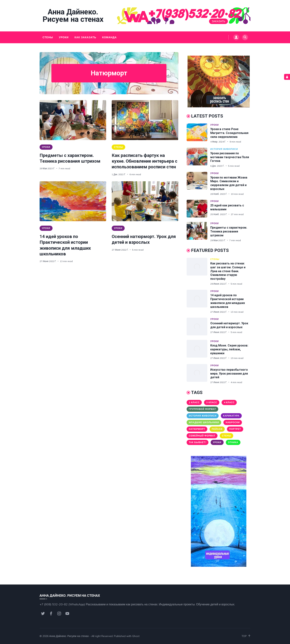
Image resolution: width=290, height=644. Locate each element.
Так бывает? (198, 442)
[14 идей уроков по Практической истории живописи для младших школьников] (73, 201)
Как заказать (85, 37)
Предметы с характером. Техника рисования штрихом (229, 231)
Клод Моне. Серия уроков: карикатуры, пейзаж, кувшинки (229, 349)
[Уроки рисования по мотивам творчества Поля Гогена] (198, 158)
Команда (109, 37)
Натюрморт (197, 429)
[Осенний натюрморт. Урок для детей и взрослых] (145, 201)
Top (246, 636)
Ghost (136, 636)
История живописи (224, 149)
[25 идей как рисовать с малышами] (198, 209)
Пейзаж (217, 429)
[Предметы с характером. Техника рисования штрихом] (73, 120)
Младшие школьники (204, 422)
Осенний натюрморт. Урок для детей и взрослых (229, 325)
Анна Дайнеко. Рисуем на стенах (73, 16)
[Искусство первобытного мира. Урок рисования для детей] (198, 374)
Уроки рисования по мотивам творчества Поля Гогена (230, 157)
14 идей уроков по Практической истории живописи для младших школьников (228, 301)
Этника (233, 442)
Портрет (235, 429)
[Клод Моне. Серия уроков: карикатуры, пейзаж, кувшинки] (198, 350)
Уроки (64, 37)
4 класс (229, 402)
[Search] (245, 37)
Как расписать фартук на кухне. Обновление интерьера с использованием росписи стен (145, 161)
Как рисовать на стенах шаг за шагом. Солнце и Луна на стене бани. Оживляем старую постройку (228, 271)
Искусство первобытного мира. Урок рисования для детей (229, 374)
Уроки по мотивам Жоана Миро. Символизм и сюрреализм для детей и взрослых (229, 183)
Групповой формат (202, 409)
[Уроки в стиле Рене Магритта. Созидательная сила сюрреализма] (198, 133)
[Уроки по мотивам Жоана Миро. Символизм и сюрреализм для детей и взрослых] (198, 184)
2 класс (194, 402)
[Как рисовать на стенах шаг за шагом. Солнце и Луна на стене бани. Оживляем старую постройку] (198, 271)
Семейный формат (202, 436)
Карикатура (231, 416)
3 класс (212, 402)
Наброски (233, 422)
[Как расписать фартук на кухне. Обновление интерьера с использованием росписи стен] (145, 120)
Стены (48, 37)
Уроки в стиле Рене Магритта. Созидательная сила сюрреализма (229, 133)
